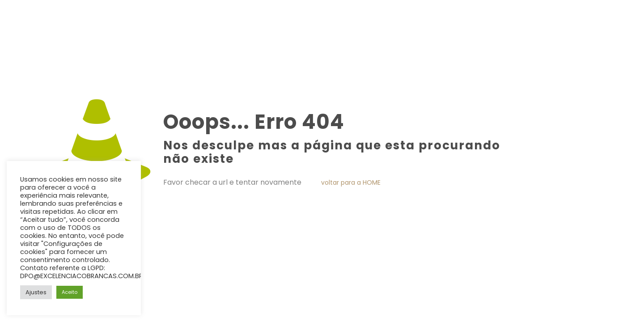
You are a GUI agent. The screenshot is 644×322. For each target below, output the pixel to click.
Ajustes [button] (36, 292)
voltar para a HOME (351, 182)
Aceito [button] (70, 292)
